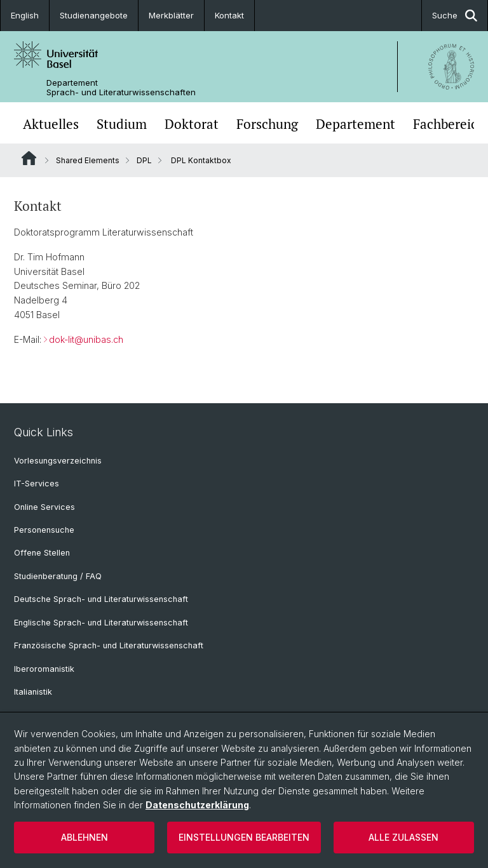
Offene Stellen (42, 553)
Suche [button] (455, 16)
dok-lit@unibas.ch (86, 339)
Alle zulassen (403, 837)
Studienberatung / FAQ (58, 576)
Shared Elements (88, 160)
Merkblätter (171, 15)
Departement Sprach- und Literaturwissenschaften (121, 88)
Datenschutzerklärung (197, 805)
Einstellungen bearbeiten (244, 837)
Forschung (267, 124)
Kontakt (229, 15)
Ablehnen (85, 837)
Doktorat (192, 124)
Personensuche (44, 530)
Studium (122, 124)
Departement (356, 124)
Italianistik (33, 692)
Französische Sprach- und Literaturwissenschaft (109, 645)
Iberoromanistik (44, 669)
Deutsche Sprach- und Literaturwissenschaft (101, 599)
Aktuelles (51, 124)
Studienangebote (94, 15)
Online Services (44, 507)
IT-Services (37, 484)
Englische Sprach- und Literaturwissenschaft (101, 623)
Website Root (29, 158)
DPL (144, 160)
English (25, 15)
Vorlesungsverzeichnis (58, 461)
